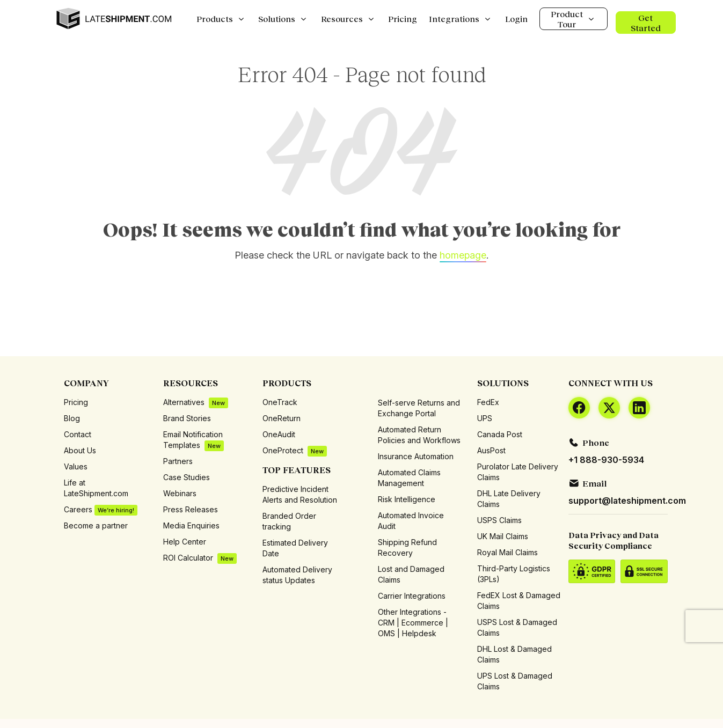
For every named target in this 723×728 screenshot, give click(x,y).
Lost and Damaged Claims (411, 574)
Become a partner (96, 525)
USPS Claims (499, 520)
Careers (101, 510)
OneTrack (280, 402)
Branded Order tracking (289, 521)
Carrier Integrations (412, 596)
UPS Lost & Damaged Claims (515, 681)
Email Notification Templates (193, 440)
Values (76, 466)
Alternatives (196, 403)
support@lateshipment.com (627, 501)
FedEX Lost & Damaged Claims (519, 601)
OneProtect (295, 451)
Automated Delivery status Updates (297, 575)
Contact (78, 434)
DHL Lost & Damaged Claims (514, 654)
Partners (178, 461)
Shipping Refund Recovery (407, 547)
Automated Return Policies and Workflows (419, 435)
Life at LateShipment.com (96, 488)
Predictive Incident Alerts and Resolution (300, 494)
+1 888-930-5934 (606, 460)
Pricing (76, 402)
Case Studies (187, 477)
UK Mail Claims (503, 536)
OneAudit (279, 434)
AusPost (491, 450)
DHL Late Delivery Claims (509, 499)
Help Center (185, 542)
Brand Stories (187, 418)
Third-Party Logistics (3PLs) (514, 574)
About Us (80, 450)
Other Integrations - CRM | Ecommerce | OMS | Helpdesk (413, 623)
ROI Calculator (200, 558)
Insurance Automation (416, 456)
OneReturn (282, 418)
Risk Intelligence (407, 499)
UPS (485, 418)
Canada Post (500, 434)
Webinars (180, 493)
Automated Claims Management (409, 478)
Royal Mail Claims (507, 552)
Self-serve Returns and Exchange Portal (419, 408)
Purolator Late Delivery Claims (518, 472)
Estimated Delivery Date (295, 548)
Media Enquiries (191, 525)
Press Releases (191, 509)
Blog (72, 418)
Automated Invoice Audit (411, 521)
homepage (463, 255)
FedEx (488, 402)
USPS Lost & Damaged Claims (517, 627)
